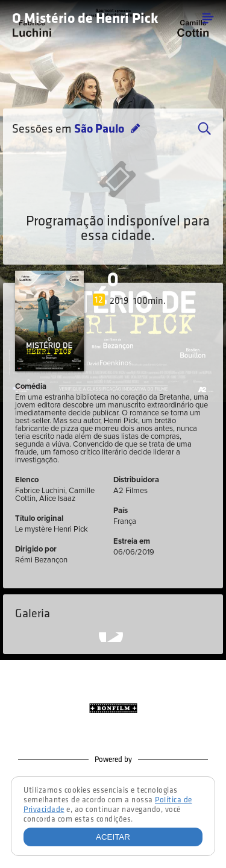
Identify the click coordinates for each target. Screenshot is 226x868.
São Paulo (100, 130)
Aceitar (113, 837)
